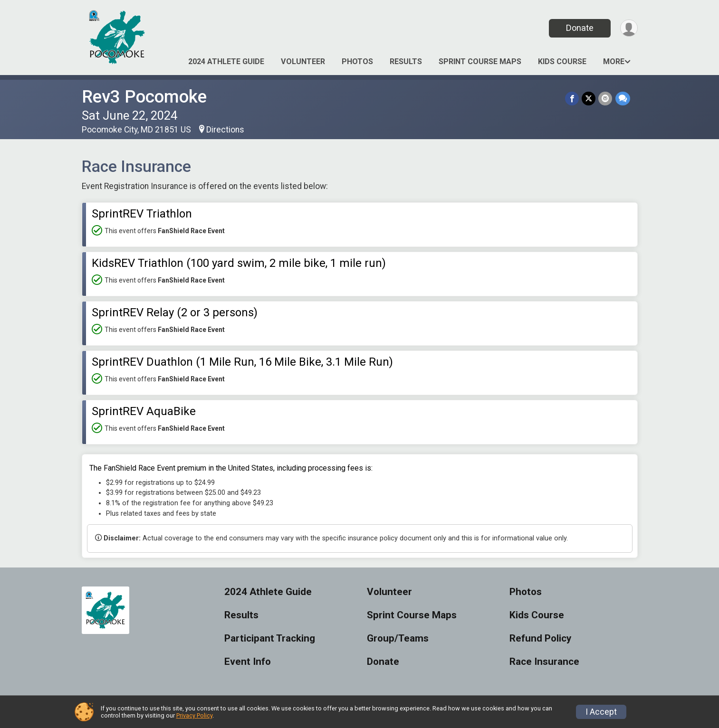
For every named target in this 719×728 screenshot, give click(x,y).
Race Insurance (544, 662)
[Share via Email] (606, 99)
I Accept (601, 712)
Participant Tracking (270, 638)
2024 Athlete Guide (226, 61)
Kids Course (562, 61)
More (614, 61)
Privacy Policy (194, 715)
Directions (225, 130)
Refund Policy (540, 638)
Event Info (248, 662)
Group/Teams (398, 638)
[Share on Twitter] (589, 99)
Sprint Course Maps (480, 61)
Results (406, 61)
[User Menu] (629, 28)
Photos (357, 61)
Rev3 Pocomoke (144, 97)
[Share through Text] (623, 99)
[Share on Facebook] (572, 99)
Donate (579, 28)
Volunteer (303, 61)
